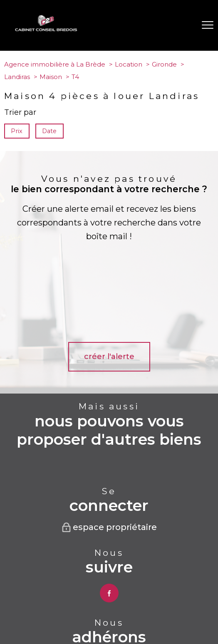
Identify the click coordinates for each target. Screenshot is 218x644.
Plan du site (79, 607)
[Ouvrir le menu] (208, 25)
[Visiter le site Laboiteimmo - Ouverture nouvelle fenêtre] (109, 630)
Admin (152, 607)
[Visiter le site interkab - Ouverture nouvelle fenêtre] (109, 577)
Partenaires (180, 607)
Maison (51, 77)
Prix (17, 131)
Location (129, 64)
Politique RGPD (97, 613)
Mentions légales (119, 607)
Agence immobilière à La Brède (55, 64)
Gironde (164, 64)
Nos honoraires (42, 607)
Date (50, 131)
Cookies (131, 614)
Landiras (17, 77)
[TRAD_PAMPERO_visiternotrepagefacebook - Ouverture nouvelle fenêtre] (109, 510)
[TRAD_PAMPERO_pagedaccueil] (46, 29)
